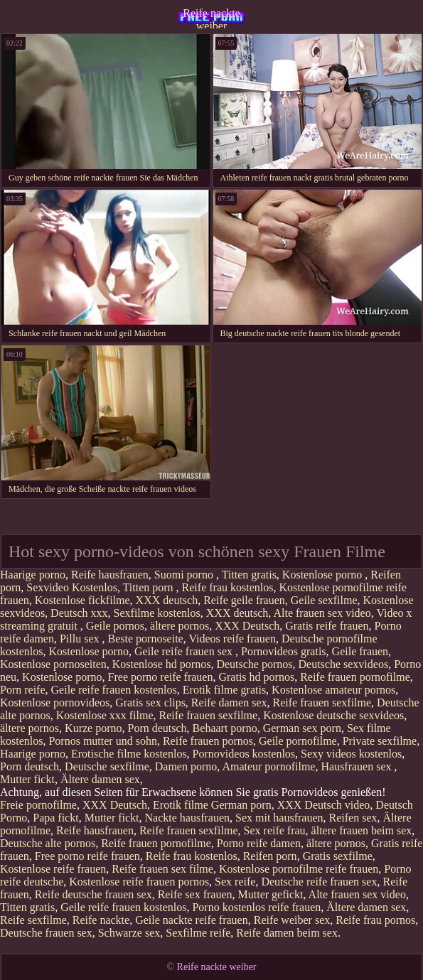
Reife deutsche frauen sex (93, 894)
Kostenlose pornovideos (55, 702)
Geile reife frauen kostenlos (114, 690)
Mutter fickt (27, 779)
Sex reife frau (275, 830)
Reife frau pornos (375, 920)
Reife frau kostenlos (228, 587)
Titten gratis (249, 575)
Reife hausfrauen (110, 575)
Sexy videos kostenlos (351, 754)
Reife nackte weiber (211, 18)
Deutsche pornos (254, 664)
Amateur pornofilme (268, 766)
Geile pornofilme (298, 741)
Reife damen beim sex (287, 933)
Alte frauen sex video (322, 613)
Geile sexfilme (324, 600)
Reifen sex (353, 818)
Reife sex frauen (195, 894)
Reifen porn (270, 856)
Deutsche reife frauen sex (319, 882)
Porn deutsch (157, 728)
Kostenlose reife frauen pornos (139, 882)
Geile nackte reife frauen (192, 920)
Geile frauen (360, 651)
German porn (241, 805)
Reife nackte (101, 920)
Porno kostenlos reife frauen (256, 907)
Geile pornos (115, 626)
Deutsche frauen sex (46, 933)
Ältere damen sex (100, 779)
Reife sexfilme (33, 920)
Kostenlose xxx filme (105, 715)
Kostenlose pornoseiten (53, 664)
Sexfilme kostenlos (157, 613)
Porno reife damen (259, 843)
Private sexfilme (380, 741)
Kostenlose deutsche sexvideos (333, 715)
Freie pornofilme (38, 805)
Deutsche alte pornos (48, 843)
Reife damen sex (229, 702)
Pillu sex (81, 639)
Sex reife (235, 882)
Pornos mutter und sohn (102, 741)
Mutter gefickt (271, 894)
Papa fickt (55, 818)
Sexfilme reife (198, 933)
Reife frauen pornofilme (355, 677)
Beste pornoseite (146, 639)
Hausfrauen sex (357, 766)
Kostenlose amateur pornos (333, 690)
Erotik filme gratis (224, 690)
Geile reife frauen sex (185, 651)
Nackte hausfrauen (188, 818)
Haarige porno (33, 575)
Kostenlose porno (323, 575)
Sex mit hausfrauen (279, 818)
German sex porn (302, 728)
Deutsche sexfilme (107, 766)
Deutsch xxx (79, 613)
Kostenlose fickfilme (82, 600)
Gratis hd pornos (256, 677)
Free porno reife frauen (161, 677)
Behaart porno (225, 728)
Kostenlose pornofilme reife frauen (299, 869)
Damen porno (186, 766)
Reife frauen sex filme (162, 869)
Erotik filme (181, 805)
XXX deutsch (167, 600)
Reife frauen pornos (208, 741)
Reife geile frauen (244, 600)
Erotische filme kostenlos (129, 754)
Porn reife (23, 690)
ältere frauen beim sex (362, 830)
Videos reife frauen (232, 639)
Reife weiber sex (292, 920)
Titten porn (150, 587)
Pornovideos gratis (284, 651)
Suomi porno (185, 575)
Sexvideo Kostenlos (72, 587)
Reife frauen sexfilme (322, 702)
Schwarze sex (129, 933)
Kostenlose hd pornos (162, 664)
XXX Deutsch (247, 626)
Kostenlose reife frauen (53, 869)
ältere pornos (180, 626)
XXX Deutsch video (324, 805)
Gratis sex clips (150, 702)
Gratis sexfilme (338, 856)
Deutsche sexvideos (344, 664)
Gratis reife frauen (327, 626)
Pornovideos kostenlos (244, 754)
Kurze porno (93, 728)
